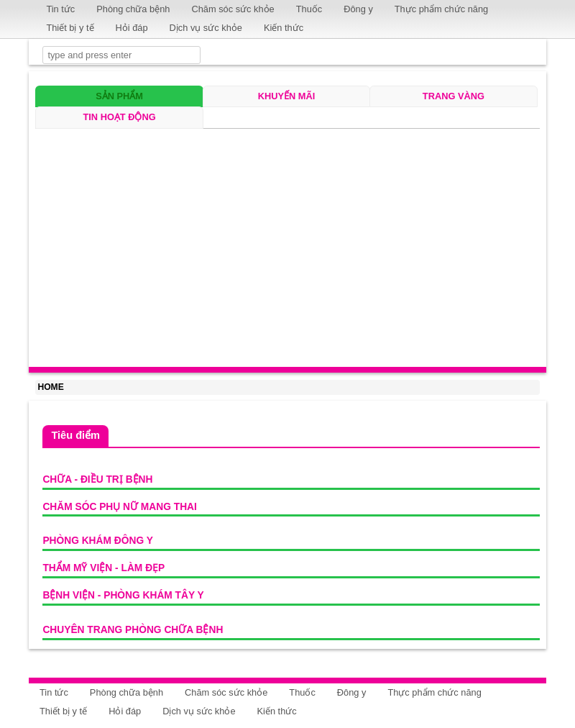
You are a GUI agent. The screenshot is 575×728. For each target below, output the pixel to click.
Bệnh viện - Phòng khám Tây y (123, 595)
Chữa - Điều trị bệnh (97, 479)
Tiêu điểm (75, 435)
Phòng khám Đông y (97, 541)
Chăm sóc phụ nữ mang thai (119, 507)
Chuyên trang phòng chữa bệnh (133, 630)
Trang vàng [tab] (454, 96)
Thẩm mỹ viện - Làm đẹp (103, 568)
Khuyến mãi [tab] (287, 96)
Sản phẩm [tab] (119, 96)
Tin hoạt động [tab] (119, 117)
